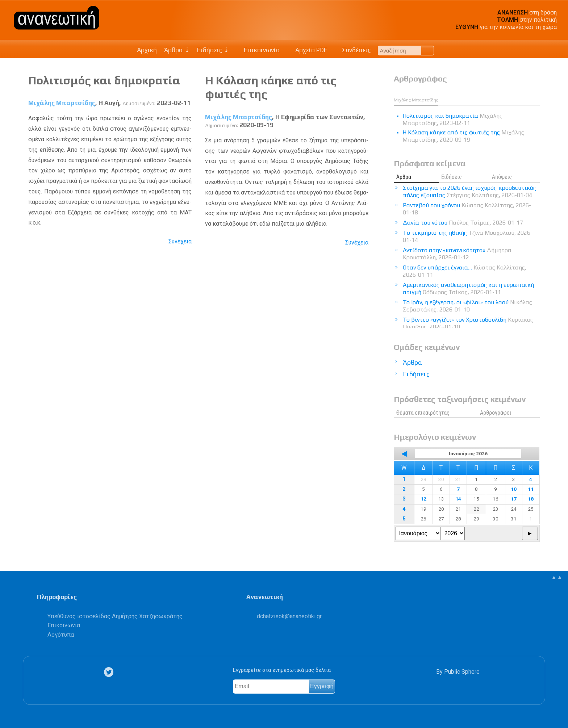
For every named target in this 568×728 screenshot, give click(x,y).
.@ (289, 616)
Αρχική (147, 50)
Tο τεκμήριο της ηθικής (468, 236)
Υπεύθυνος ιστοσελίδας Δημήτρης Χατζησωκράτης (115, 616)
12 (423, 499)
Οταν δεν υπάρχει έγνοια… (465, 271)
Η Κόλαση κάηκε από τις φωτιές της (463, 136)
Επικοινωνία (258, 50)
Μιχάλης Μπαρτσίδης (62, 103)
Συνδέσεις (353, 50)
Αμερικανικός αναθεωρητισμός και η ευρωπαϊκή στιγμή (468, 288)
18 (531, 499)
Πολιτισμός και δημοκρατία (104, 80)
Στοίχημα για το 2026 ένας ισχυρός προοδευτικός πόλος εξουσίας (469, 191)
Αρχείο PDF (307, 50)
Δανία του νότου (463, 223)
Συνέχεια (180, 241)
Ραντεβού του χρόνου (467, 209)
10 (514, 489)
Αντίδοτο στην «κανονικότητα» (457, 254)
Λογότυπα (61, 635)
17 (514, 499)
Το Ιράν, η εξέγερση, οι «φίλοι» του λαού (467, 306)
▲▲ (557, 577)
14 (458, 499)
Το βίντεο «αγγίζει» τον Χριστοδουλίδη (468, 323)
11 (531, 489)
